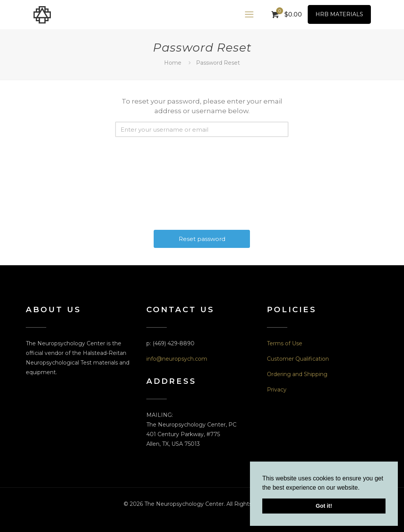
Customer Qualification (298, 359)
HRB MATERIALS (339, 14)
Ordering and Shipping (297, 374)
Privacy (277, 390)
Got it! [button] (324, 506)
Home (173, 63)
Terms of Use (285, 343)
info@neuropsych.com (177, 359)
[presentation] (203, 154)
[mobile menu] (249, 15)
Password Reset (218, 63)
